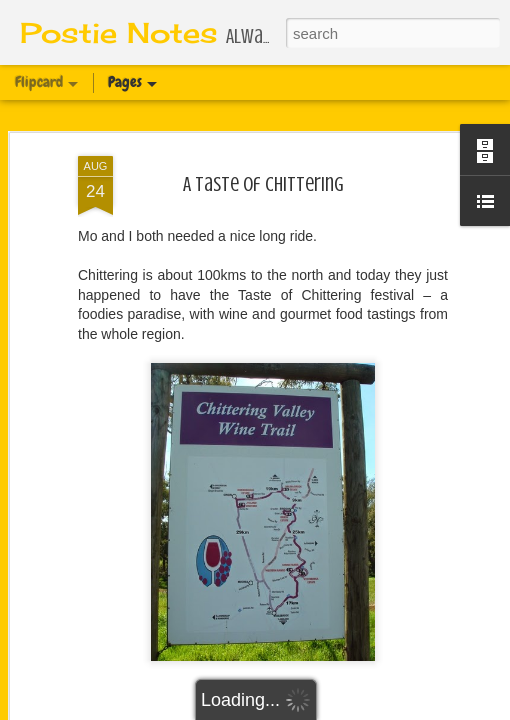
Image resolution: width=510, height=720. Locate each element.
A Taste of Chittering (263, 184)
